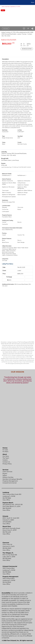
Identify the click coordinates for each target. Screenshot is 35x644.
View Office (6, 500)
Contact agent (6, 29)
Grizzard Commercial (10, 483)
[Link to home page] (1, 2)
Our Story (6, 456)
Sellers (5, 475)
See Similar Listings (27, 49)
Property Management (10, 481)
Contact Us (6, 462)
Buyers (5, 474)
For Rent (5, 452)
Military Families (8, 477)
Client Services (7, 472)
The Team (6, 458)
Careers (5, 460)
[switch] (24, 29)
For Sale (5, 450)
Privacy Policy (7, 464)
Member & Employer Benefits (12, 479)
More (33, 2)
